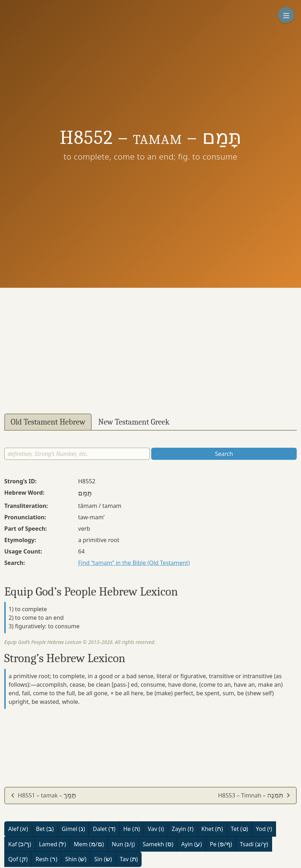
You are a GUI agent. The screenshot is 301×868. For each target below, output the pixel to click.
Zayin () (183, 829)
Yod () (264, 829)
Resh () (46, 859)
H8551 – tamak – (43, 795)
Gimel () (73, 829)
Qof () (18, 859)
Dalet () (104, 829)
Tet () (239, 829)
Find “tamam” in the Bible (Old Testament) (134, 563)
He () (132, 829)
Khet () (212, 829)
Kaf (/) (20, 844)
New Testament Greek (134, 422)
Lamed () (52, 844)
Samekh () (158, 844)
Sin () (103, 859)
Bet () (45, 829)
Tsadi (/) (254, 844)
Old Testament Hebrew (48, 422)
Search (224, 454)
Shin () (76, 859)
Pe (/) (221, 844)
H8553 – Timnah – (254, 795)
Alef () (18, 829)
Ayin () (192, 844)
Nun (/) (123, 844)
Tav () (129, 859)
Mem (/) (89, 844)
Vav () (156, 829)
